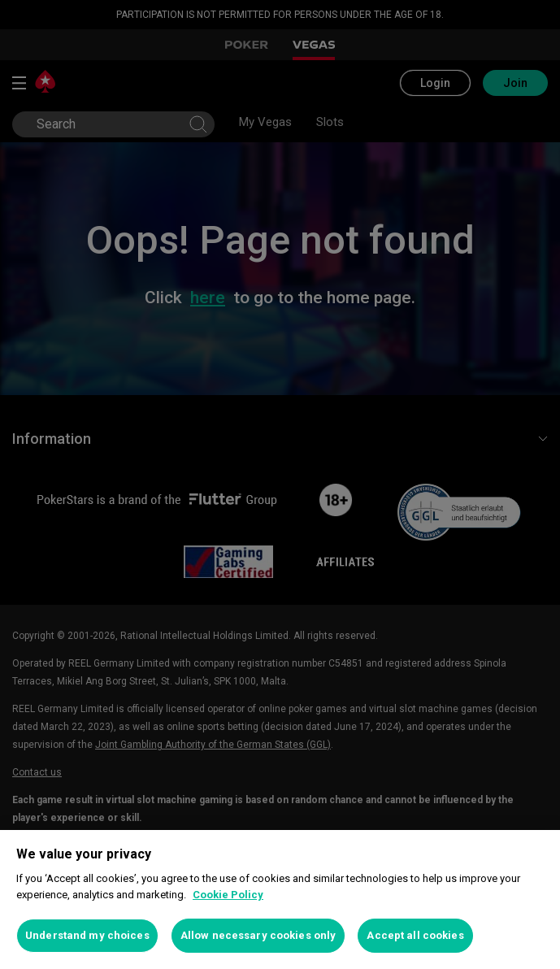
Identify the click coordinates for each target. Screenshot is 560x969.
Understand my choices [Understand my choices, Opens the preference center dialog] (87, 935)
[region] (280, 899)
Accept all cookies (415, 935)
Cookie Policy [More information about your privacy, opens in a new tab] (228, 895)
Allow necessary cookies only (258, 935)
